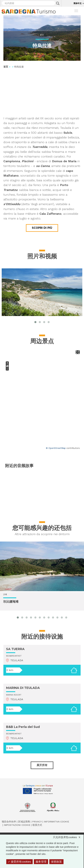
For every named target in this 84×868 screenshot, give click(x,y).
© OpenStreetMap (56, 448)
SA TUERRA (15, 649)
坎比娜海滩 (11, 602)
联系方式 (37, 825)
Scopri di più (42, 228)
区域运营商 (24, 822)
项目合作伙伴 (9, 822)
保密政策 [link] (56, 862)
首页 (6, 67)
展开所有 (42, 765)
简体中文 (78, 3)
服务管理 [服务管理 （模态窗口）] (41, 862)
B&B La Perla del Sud (23, 727)
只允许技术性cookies (68, 837)
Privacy (37, 822)
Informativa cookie (56, 822)
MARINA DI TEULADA (23, 688)
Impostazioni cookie (17, 825)
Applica (58, 3)
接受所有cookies (19, 862)
